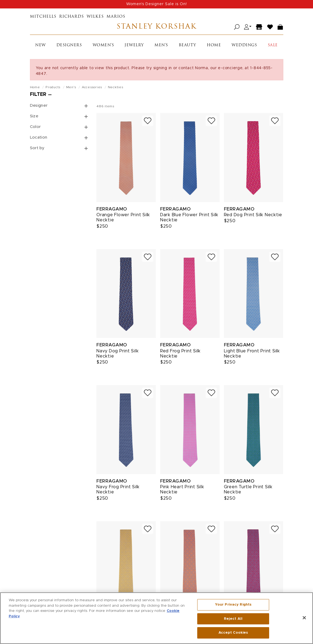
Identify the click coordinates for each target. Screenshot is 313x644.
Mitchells (43, 17)
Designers (69, 45)
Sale (273, 45)
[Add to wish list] (148, 121)
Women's (103, 45)
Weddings (244, 45)
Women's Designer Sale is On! (156, 4)
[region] (156, 618)
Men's (161, 45)
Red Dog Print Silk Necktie (253, 215)
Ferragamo (112, 209)
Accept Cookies (233, 633)
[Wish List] (270, 27)
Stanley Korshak (156, 27)
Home (214, 45)
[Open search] (237, 27)
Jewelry (134, 45)
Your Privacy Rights (233, 605)
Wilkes (95, 17)
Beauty (187, 45)
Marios (116, 17)
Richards (72, 17)
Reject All (233, 619)
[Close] (304, 618)
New (40, 45)
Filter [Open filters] (38, 94)
